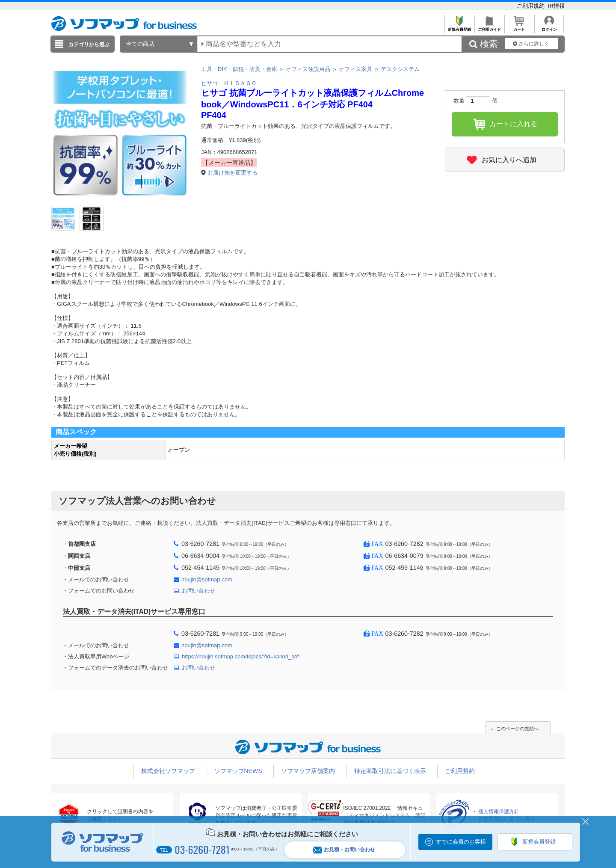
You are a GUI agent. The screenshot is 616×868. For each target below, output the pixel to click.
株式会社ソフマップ (168, 771)
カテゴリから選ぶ (89, 44)
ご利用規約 (532, 6)
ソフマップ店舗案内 (308, 771)
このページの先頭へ (517, 729)
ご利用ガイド (489, 27)
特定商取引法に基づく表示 (390, 771)
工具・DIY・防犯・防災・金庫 (239, 69)
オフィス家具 (355, 69)
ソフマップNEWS (238, 771)
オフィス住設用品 (308, 69)
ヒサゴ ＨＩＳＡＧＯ (229, 83)
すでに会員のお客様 (461, 842)
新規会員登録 (459, 27)
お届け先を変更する (232, 173)
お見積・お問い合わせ (344, 850)
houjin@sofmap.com (207, 579)
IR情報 (556, 6)
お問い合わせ (198, 591)
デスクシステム (400, 69)
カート (519, 27)
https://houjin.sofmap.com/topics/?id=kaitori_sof (240, 656)
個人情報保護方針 (499, 812)
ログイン (549, 27)
